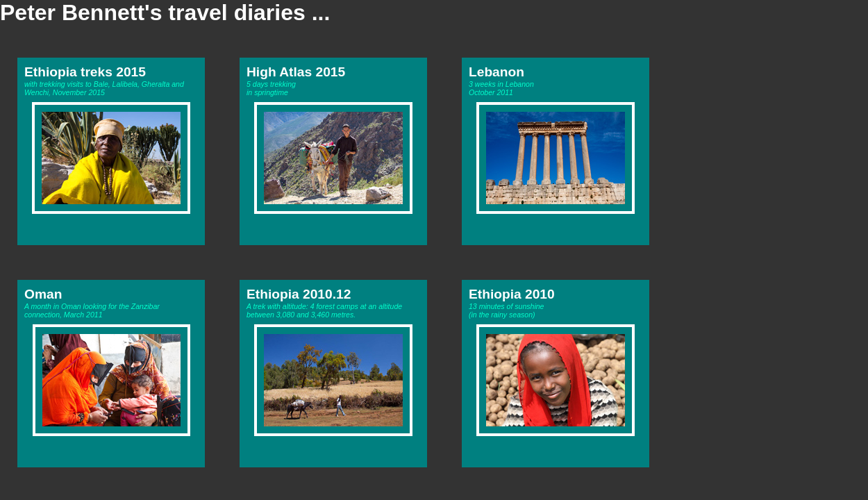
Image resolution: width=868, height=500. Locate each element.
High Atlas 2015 (296, 72)
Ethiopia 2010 (512, 294)
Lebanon (496, 72)
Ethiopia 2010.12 (299, 294)
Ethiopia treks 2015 (85, 72)
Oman (43, 294)
